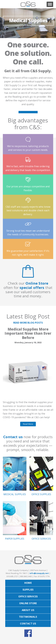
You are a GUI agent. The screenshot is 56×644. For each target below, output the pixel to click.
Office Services (41, 521)
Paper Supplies (15, 521)
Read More (28, 424)
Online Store (37, 283)
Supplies (28, 590)
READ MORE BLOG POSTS (28, 323)
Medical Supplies (28, 20)
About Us (28, 610)
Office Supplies (41, 476)
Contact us (13, 437)
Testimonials (28, 617)
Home (28, 583)
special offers (32, 287)
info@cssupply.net (39, 573)
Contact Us (28, 624)
